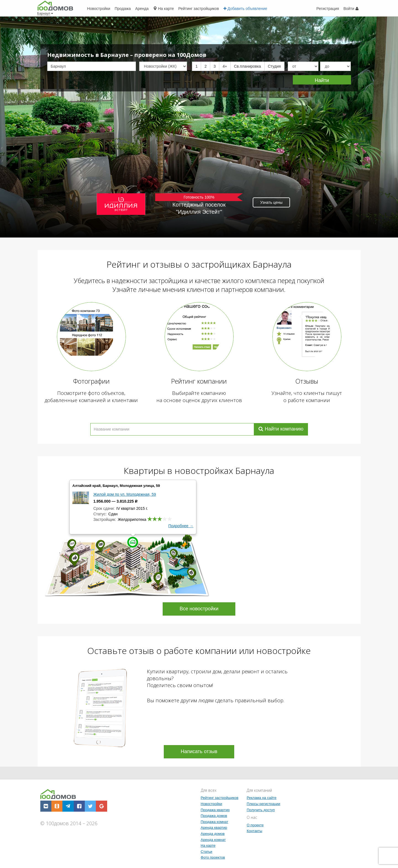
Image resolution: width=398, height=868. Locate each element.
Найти (322, 80)
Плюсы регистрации (263, 804)
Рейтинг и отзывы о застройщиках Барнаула (199, 264)
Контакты (254, 831)
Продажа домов (214, 816)
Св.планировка (247, 66)
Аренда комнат (213, 840)
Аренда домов (213, 834)
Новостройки (212, 804)
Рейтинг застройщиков (220, 798)
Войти (351, 9)
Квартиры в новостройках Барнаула (199, 470)
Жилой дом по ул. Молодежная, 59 (125, 494)
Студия (274, 66)
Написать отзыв (199, 751)
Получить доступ (261, 810)
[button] (46, 806)
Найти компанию (281, 429)
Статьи (207, 852)
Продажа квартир (215, 810)
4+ (225, 66)
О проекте (255, 825)
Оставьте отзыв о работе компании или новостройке (199, 651)
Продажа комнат (215, 822)
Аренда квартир (214, 828)
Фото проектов (213, 857)
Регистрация (328, 9)
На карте (208, 845)
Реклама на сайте (262, 798)
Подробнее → (181, 526)
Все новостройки (199, 609)
